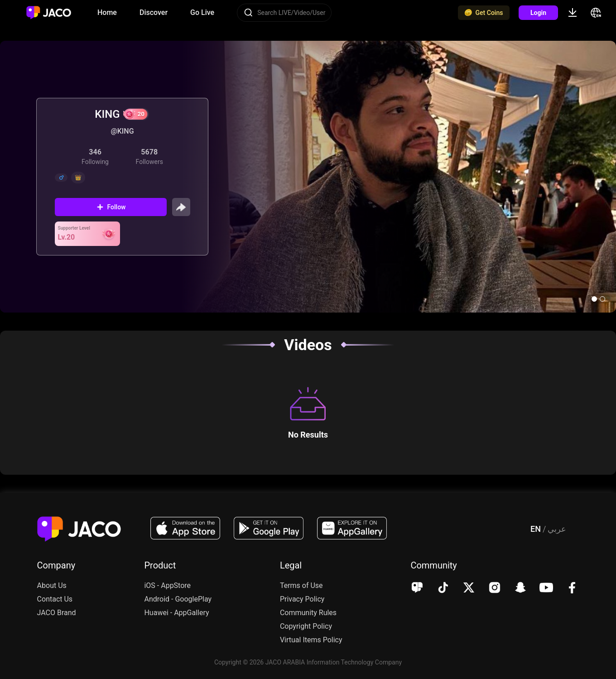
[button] (594, 299)
